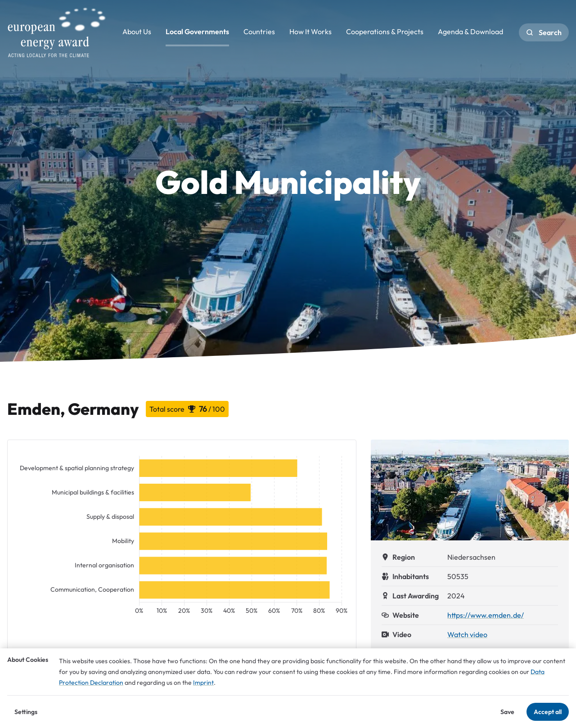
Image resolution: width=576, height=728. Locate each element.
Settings (26, 712)
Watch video (467, 634)
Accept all (548, 712)
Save (507, 712)
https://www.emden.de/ (486, 615)
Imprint (203, 683)
